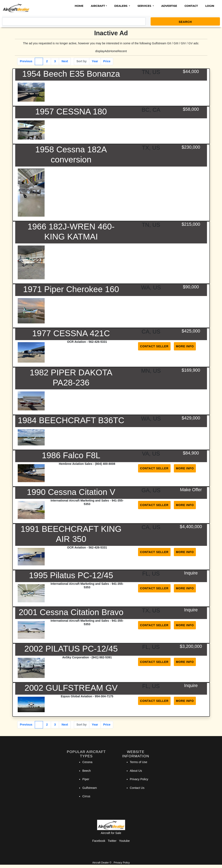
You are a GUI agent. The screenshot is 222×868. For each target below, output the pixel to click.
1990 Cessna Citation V (71, 492)
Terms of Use (139, 762)
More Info (185, 346)
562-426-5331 (98, 342)
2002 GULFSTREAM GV (71, 688)
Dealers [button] (121, 6)
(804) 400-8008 (105, 464)
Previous (26, 61)
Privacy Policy (139, 779)
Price (107, 61)
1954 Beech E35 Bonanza (71, 74)
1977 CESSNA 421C (71, 333)
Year (95, 61)
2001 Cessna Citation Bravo (71, 612)
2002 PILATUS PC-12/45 (71, 649)
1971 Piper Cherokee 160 (71, 289)
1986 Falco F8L (71, 455)
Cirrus (86, 796)
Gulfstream (89, 788)
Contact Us (137, 788)
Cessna (87, 762)
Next (65, 61)
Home (79, 6)
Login (210, 6)
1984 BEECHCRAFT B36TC (71, 420)
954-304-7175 (104, 696)
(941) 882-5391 (102, 657)
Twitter (112, 841)
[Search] (74, 21)
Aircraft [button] (98, 6)
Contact (191, 6)
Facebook (99, 841)
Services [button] (145, 6)
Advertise (169, 6)
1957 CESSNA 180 (71, 112)
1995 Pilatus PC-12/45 (71, 575)
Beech (87, 771)
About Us (136, 771)
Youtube (124, 841)
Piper (86, 779)
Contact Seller (154, 346)
